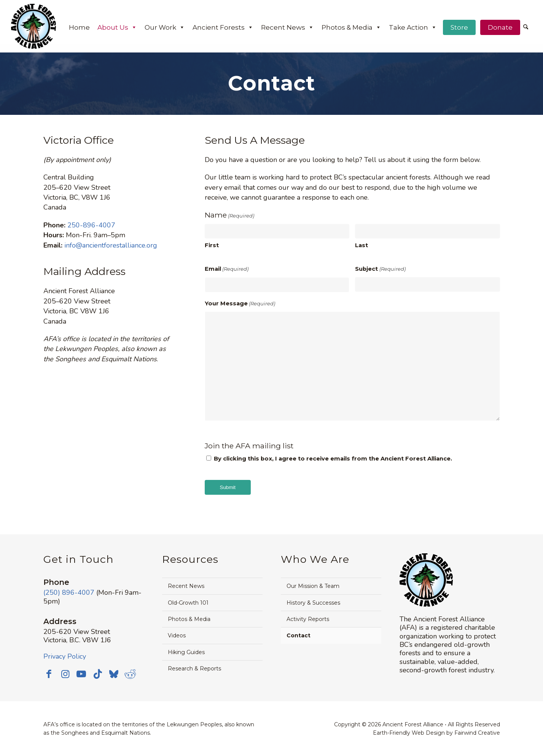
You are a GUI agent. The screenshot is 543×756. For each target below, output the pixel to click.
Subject (380, 269)
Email (227, 269)
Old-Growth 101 (188, 603)
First (212, 245)
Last (361, 245)
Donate (500, 27)
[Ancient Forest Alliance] (33, 26)
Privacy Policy (65, 656)
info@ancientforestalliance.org (111, 245)
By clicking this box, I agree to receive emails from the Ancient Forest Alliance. (333, 459)
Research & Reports (194, 669)
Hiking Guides (186, 652)
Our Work (165, 27)
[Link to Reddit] (135, 674)
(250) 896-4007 (69, 592)
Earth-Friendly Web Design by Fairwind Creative (436, 733)
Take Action (413, 27)
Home (79, 27)
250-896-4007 (91, 225)
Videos (177, 635)
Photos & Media (351, 27)
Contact (299, 635)
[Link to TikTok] (100, 674)
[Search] (526, 27)
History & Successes (313, 603)
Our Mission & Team (313, 586)
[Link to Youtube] (83, 674)
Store (459, 27)
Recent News (287, 27)
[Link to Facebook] (49, 674)
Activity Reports (308, 619)
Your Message (240, 303)
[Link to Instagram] (66, 674)
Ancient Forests (223, 27)
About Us (117, 27)
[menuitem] (526, 28)
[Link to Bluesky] (118, 675)
